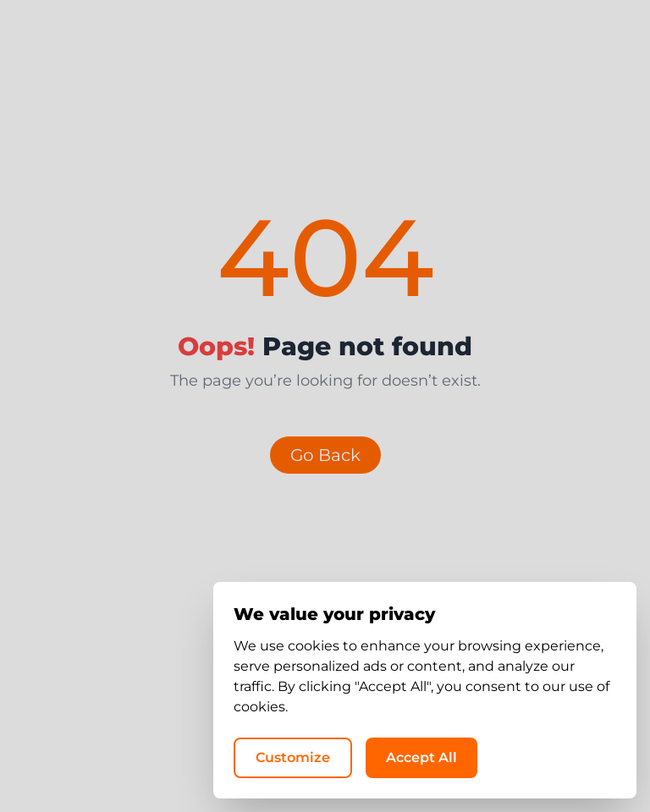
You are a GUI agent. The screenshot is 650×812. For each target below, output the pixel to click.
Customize (293, 757)
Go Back (325, 455)
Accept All (421, 757)
